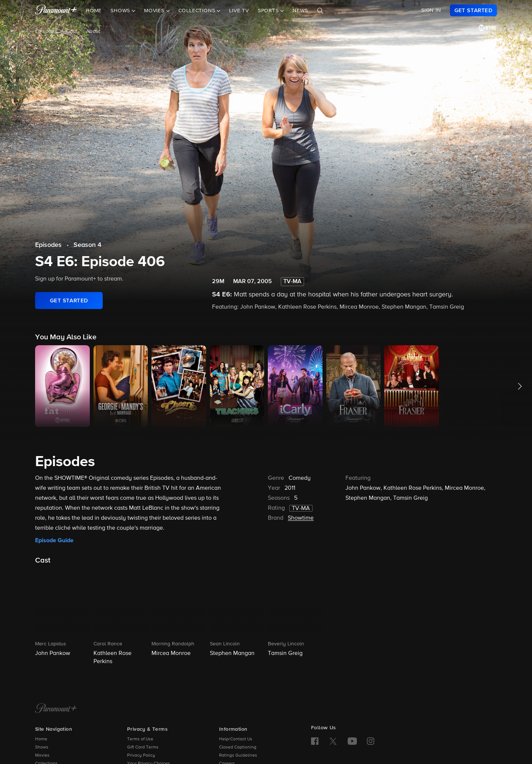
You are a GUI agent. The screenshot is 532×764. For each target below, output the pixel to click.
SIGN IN (431, 10)
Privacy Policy (141, 755)
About (93, 31)
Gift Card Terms (143, 747)
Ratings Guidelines (238, 755)
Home (94, 11)
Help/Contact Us (236, 739)
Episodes (46, 31)
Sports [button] (269, 11)
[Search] (320, 11)
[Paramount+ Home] (56, 709)
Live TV (239, 11)
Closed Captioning (238, 747)
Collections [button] (198, 11)
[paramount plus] (56, 10)
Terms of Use (140, 739)
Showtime (301, 518)
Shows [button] (121, 11)
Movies (42, 755)
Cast (72, 31)
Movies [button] (155, 11)
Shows (42, 747)
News (300, 11)
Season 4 (87, 245)
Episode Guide (54, 540)
